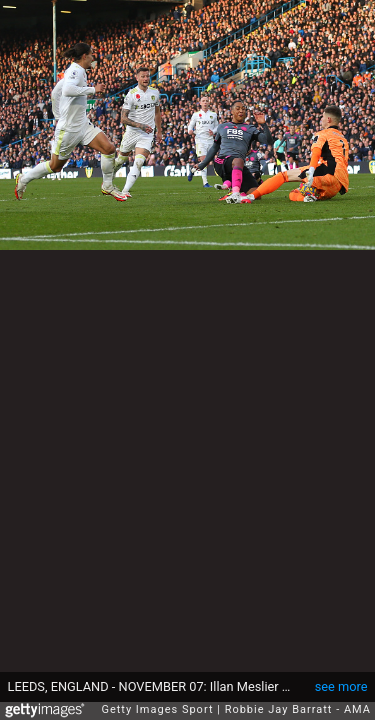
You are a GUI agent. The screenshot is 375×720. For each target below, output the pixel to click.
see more (341, 676)
